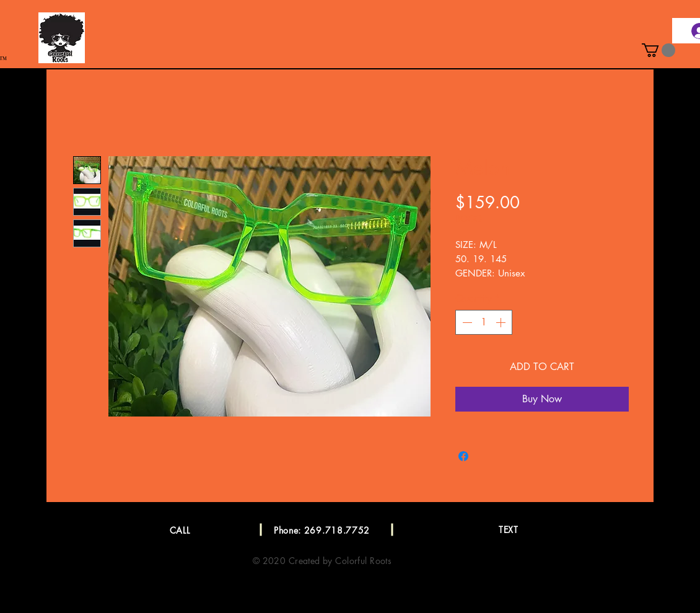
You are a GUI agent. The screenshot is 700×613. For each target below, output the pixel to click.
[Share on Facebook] (463, 456)
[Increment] (502, 322)
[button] (658, 50)
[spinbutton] (484, 322)
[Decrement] (466, 322)
